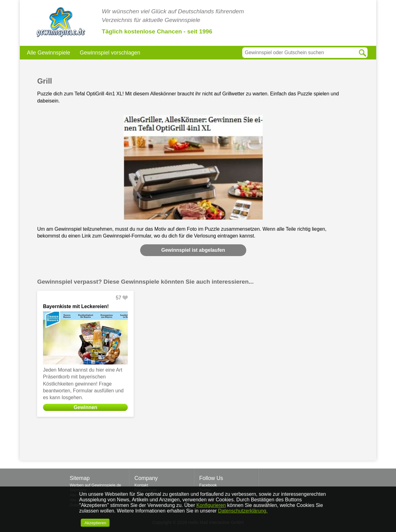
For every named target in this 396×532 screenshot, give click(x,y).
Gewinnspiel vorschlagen (110, 53)
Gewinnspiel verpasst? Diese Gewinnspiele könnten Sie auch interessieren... (145, 282)
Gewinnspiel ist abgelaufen (193, 250)
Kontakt (141, 485)
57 (118, 298)
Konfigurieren (211, 505)
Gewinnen (85, 407)
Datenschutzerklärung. (243, 511)
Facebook (208, 485)
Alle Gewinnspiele (49, 53)
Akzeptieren (95, 523)
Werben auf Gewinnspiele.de (95, 485)
